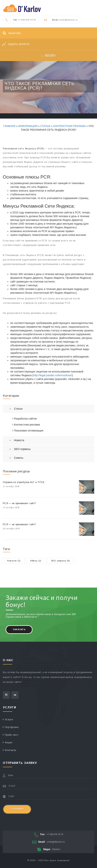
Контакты (11, 750)
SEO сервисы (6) (61, 561)
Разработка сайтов (24, 419)
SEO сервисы (22, 449)
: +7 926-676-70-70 (19, 20)
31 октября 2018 (11, 487)
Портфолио (12, 727)
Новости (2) (14, 561)
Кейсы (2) (36, 561)
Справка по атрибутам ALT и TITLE (24, 482)
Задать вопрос (16, 44)
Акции (9, 743)
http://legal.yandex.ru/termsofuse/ (53, 375)
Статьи (45, 126)
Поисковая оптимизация (28, 431)
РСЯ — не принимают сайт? (19, 503)
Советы (19, 458)
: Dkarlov (48, 850)
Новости (19, 440)
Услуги (9, 720)
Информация (28, 126)
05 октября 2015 (11, 529)
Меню (48, 55)
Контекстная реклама (69, 126)
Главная (9, 126)
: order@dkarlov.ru (60, 20)
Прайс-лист (12, 735)
